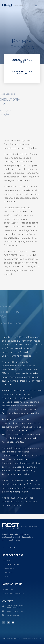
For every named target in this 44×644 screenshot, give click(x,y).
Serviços (7, 561)
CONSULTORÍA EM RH (22, 61)
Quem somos (8, 569)
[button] (36, 6)
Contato (7, 576)
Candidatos (8, 572)
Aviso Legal (8, 590)
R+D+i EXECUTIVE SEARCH (22, 73)
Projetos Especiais (11, 565)
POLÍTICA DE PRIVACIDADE (13, 594)
